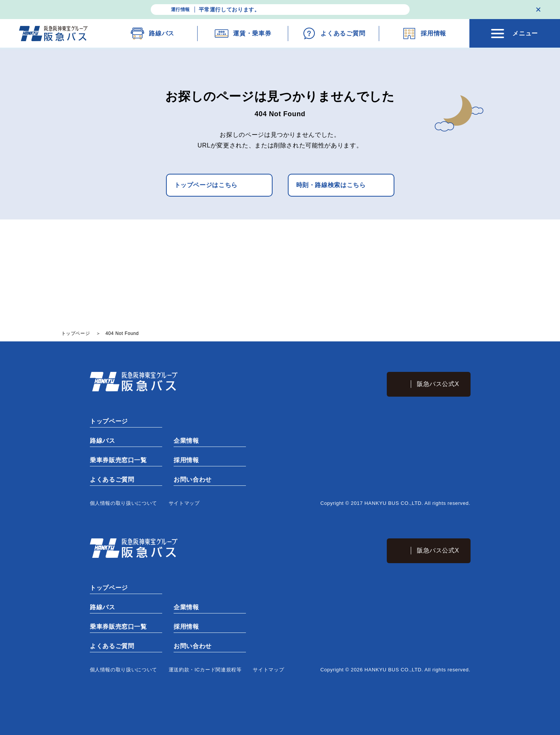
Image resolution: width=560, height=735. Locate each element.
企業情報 (186, 441)
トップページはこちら (206, 185)
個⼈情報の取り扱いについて (124, 503)
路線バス (102, 441)
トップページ (108, 421)
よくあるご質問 (112, 480)
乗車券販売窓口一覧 (118, 460)
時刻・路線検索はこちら (331, 185)
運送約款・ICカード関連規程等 (205, 670)
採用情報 (186, 460)
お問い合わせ (192, 480)
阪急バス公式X (438, 384)
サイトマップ (184, 503)
